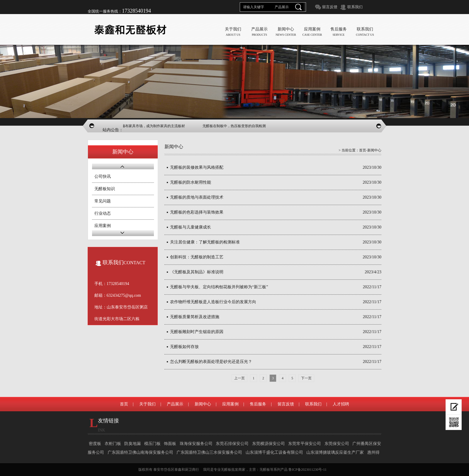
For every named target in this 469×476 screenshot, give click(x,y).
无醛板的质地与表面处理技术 (197, 197)
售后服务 (258, 404)
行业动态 (103, 213)
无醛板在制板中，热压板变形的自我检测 (242, 126)
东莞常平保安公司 (305, 444)
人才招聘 (341, 404)
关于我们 (147, 404)
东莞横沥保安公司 (269, 444)
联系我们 (355, 7)
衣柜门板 (113, 444)
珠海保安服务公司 (196, 444)
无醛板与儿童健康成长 (191, 227)
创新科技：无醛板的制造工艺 (197, 257)
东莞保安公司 (337, 444)
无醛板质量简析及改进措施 (195, 317)
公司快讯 (103, 176)
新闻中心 (203, 404)
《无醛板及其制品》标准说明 (197, 272)
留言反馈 (330, 7)
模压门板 (152, 444)
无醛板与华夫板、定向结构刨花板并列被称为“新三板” (219, 287)
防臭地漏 (132, 444)
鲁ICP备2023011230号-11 (307, 470)
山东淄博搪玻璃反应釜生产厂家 (335, 452)
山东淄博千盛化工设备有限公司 (274, 452)
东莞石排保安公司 (232, 444)
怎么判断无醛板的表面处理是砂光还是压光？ (211, 362)
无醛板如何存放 (184, 347)
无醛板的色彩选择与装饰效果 (197, 212)
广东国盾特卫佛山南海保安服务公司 (140, 452)
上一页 (239, 378)
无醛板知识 (105, 189)
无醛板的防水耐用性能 (191, 182)
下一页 (306, 378)
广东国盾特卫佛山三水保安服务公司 (209, 452)
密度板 (95, 444)
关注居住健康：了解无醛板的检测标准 (205, 242)
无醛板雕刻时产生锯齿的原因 (197, 332)
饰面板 (170, 444)
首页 (363, 150)
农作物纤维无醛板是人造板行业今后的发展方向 (213, 302)
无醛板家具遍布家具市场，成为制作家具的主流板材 (152, 126)
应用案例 (103, 226)
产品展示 (175, 404)
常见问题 (103, 201)
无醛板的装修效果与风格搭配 (197, 167)
